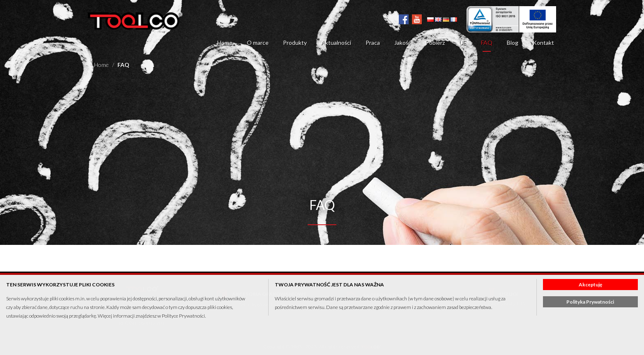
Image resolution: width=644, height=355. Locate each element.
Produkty (295, 43)
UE (463, 43)
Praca (373, 43)
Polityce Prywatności (183, 316)
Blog (513, 43)
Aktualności (336, 43)
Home (225, 43)
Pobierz (435, 43)
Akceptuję (590, 285)
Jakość (403, 43)
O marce (258, 43)
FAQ (487, 43)
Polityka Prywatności (590, 302)
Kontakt (543, 43)
